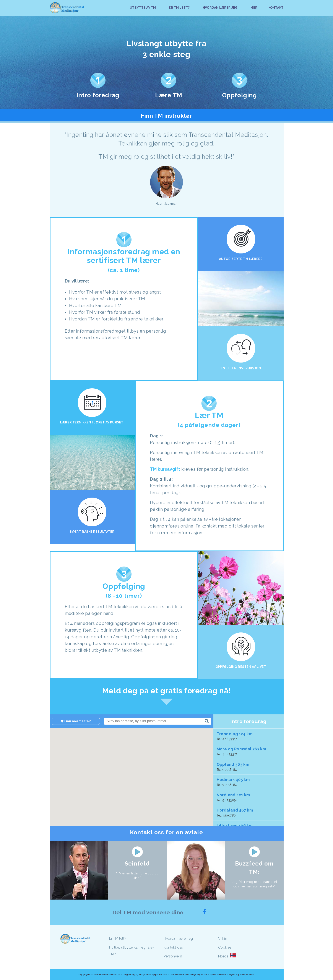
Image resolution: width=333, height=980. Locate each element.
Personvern (173, 956)
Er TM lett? (118, 938)
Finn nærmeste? (76, 721)
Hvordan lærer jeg (178, 938)
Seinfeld (137, 864)
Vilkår (223, 938)
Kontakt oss (173, 947)
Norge (223, 956)
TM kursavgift (165, 469)
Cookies (225, 947)
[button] (135, 778)
